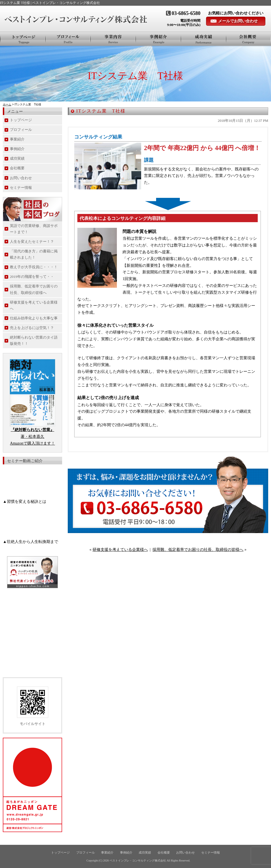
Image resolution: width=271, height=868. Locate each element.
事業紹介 (113, 39)
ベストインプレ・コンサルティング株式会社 (138, 861)
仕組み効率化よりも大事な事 (34, 318)
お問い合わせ (21, 178)
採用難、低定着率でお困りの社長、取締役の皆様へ (198, 550)
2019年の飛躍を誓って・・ (32, 277)
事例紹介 (158, 39)
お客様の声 (204, 39)
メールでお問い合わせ (238, 21)
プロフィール (68, 39)
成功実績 (17, 158)
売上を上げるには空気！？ (32, 328)
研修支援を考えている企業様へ (120, 550)
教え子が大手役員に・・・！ (34, 267)
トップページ (23, 39)
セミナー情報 (21, 188)
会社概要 (249, 39)
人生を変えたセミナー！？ (32, 242)
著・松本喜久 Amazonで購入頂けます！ (32, 437)
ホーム (7, 104)
